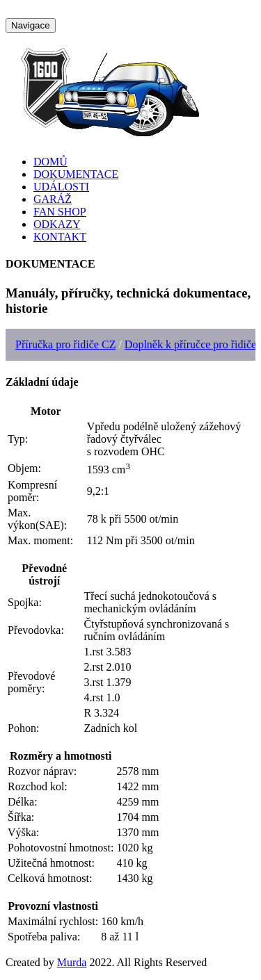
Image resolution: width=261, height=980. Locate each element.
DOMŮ (50, 162)
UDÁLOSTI (61, 187)
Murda (72, 962)
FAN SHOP (60, 212)
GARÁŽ (53, 199)
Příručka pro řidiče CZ (65, 344)
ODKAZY (57, 224)
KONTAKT (60, 237)
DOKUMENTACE (76, 174)
